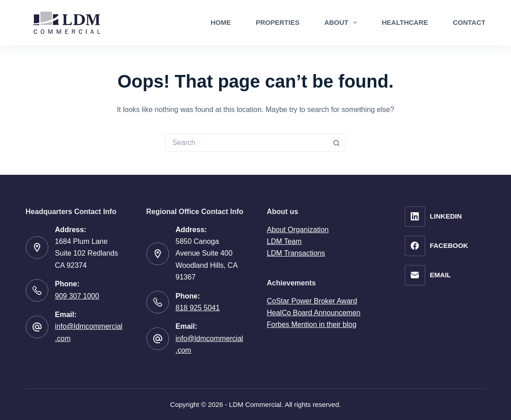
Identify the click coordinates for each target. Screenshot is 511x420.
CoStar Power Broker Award (312, 301)
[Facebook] (437, 246)
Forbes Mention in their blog (311, 324)
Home (221, 22)
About (342, 23)
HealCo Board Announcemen (313, 313)
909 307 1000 (77, 296)
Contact (469, 22)
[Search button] (337, 143)
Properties (278, 22)
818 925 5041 (198, 308)
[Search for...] (246, 143)
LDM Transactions (296, 253)
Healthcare (405, 22)
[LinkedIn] (437, 217)
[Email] (437, 275)
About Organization (298, 230)
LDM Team (284, 241)
